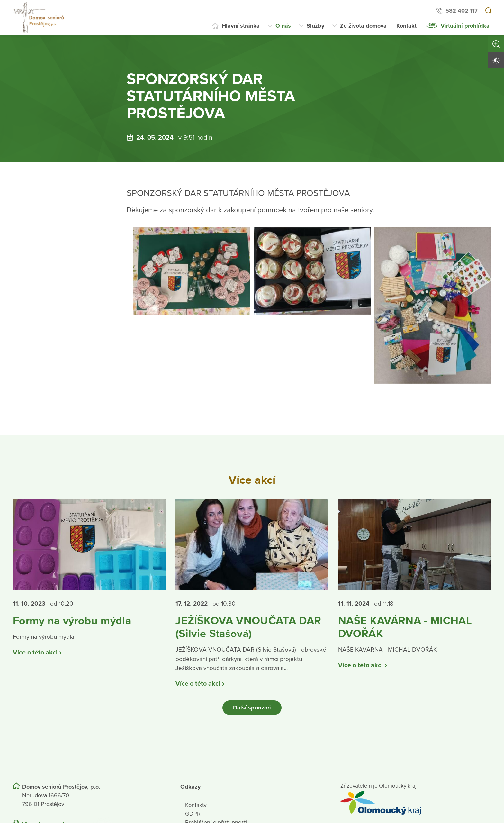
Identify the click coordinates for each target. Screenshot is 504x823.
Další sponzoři (252, 711)
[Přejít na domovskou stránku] (40, 18)
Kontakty (196, 808)
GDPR (193, 817)
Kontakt (406, 26)
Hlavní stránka (241, 26)
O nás (283, 26)
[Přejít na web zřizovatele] (416, 806)
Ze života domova (363, 26)
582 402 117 (462, 11)
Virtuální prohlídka (465, 26)
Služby (315, 26)
